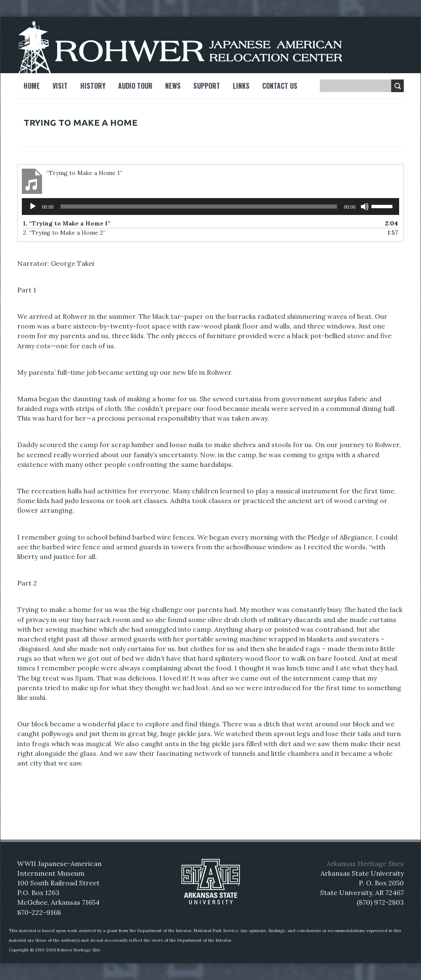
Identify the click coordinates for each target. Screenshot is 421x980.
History (93, 86)
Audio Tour (135, 86)
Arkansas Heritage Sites (365, 863)
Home (32, 86)
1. (67, 223)
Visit (60, 86)
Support (207, 86)
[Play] (33, 207)
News (173, 86)
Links (241, 86)
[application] (210, 207)
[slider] (199, 207)
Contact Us (280, 86)
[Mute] (365, 207)
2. (64, 233)
